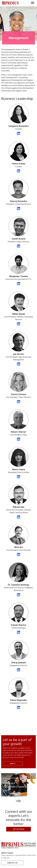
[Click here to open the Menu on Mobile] (33, 3)
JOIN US (13, 764)
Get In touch (19, 829)
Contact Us (12, 863)
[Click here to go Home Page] (10, 3)
